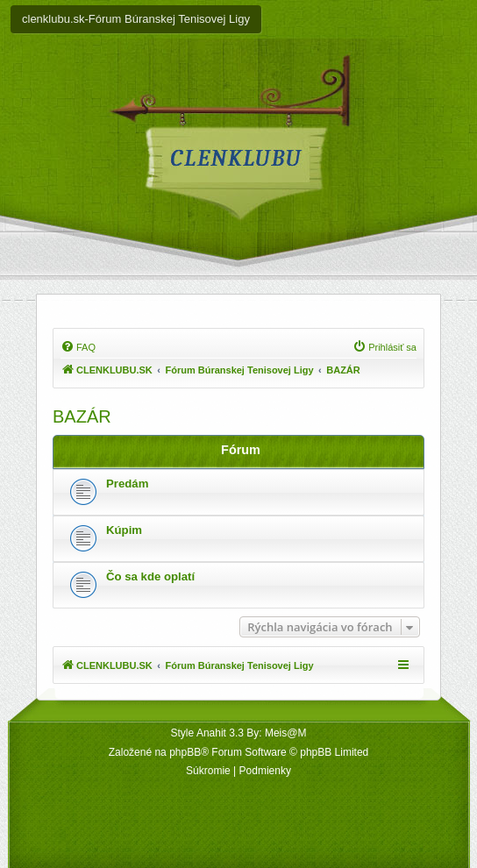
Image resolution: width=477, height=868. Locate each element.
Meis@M (286, 733)
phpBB (185, 752)
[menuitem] (78, 347)
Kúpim (124, 530)
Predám (127, 484)
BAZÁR (82, 416)
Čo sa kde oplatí (150, 576)
